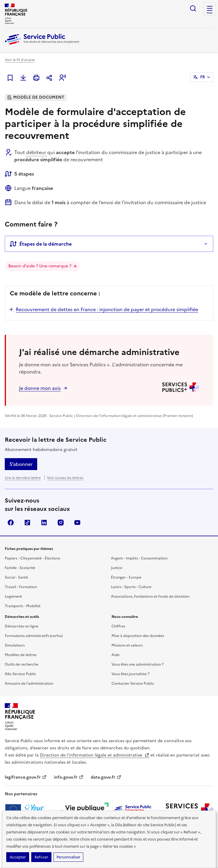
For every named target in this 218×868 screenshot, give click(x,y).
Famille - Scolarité (20, 568)
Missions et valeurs (127, 645)
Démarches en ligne (22, 626)
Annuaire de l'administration (29, 683)
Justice (117, 568)
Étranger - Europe (126, 577)
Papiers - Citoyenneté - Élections (32, 558)
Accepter (18, 857)
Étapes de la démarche (41, 244)
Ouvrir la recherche (193, 8)
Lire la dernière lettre (23, 478)
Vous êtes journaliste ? (130, 674)
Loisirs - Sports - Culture (131, 587)
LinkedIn (44, 523)
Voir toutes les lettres (65, 478)
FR (203, 77)
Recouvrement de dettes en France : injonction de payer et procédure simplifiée (107, 309)
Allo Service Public (21, 674)
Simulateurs (15, 645)
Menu (210, 13)
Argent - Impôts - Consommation (139, 558)
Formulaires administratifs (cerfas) (34, 636)
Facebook (11, 523)
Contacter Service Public (133, 683)
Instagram (61, 523)
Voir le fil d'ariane (20, 60)
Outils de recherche (22, 664)
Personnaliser (68, 857)
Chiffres (118, 626)
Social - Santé (16, 577)
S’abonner (21, 464)
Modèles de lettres (21, 655)
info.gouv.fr (69, 777)
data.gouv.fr (106, 777)
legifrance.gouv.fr (26, 777)
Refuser (41, 857)
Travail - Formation (21, 587)
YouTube (77, 523)
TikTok (27, 523)
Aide (116, 655)
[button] (62, 78)
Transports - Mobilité (23, 606)
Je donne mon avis (40, 388)
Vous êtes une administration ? (138, 664)
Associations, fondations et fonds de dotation (150, 596)
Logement (13, 596)
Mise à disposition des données (138, 636)
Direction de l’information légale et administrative (95, 755)
